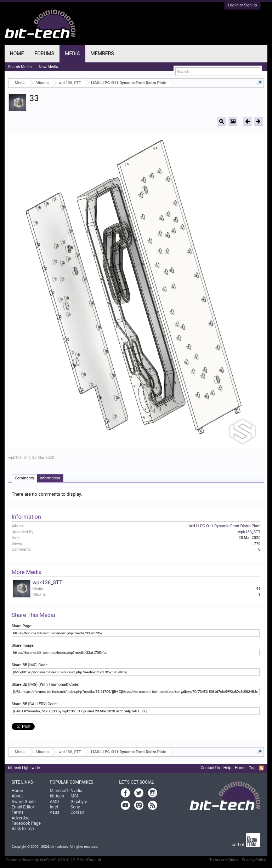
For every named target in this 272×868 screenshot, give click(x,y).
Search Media (20, 67)
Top (252, 768)
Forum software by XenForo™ (54, 860)
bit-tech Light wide (24, 768)
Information (50, 478)
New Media (49, 67)
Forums (44, 54)
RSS (261, 768)
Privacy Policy (254, 860)
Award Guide (24, 802)
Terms (18, 812)
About (17, 796)
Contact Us (210, 768)
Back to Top (23, 829)
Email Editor (23, 807)
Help (228, 768)
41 (258, 589)
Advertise (21, 818)
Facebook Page (26, 823)
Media (72, 54)
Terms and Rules (224, 860)
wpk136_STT (19, 458)
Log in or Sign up (243, 5)
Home (17, 54)
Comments (24, 478)
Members (102, 54)
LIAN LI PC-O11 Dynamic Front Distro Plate (224, 526)
